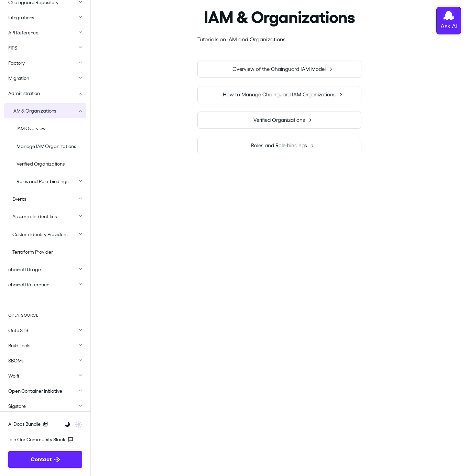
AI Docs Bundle (28, 424)
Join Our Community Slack (41, 440)
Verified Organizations (41, 164)
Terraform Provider (32, 252)
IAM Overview (31, 128)
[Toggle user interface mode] (71, 424)
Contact (45, 459)
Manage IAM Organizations (46, 146)
